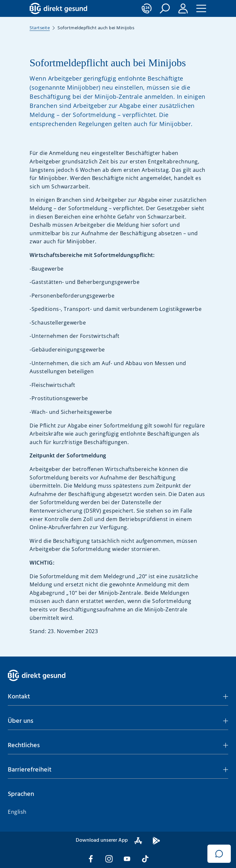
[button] (165, 8)
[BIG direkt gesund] (58, 8)
